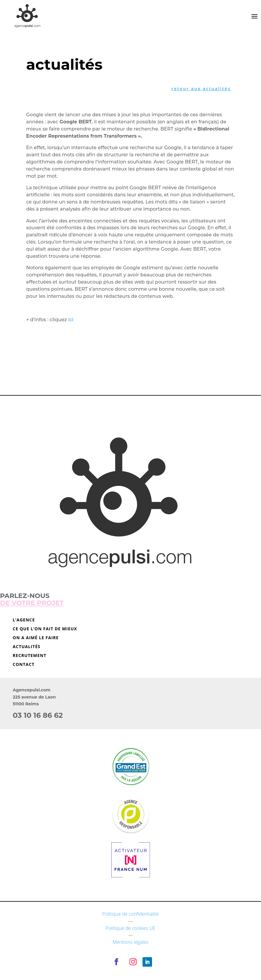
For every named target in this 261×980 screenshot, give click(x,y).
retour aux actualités (201, 89)
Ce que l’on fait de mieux (45, 629)
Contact (24, 665)
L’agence (24, 620)
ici (71, 320)
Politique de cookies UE (131, 928)
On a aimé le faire (36, 638)
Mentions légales (130, 942)
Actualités (27, 647)
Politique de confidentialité (130, 914)
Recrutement (30, 656)
